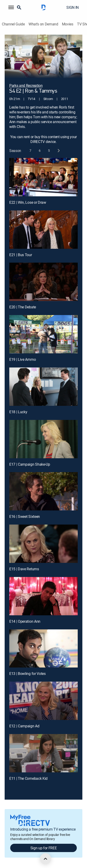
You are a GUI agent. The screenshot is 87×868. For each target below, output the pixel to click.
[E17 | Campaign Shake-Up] (43, 439)
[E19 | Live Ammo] (43, 334)
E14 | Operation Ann (25, 621)
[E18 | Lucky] (43, 387)
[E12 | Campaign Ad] (43, 701)
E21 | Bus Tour (21, 255)
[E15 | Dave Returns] (43, 544)
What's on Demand (43, 24)
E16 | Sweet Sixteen (25, 516)
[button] (11, 7)
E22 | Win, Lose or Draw (28, 202)
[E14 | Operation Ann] (43, 596)
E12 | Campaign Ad (24, 726)
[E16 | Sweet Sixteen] (43, 491)
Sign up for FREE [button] (44, 848)
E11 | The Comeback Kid (28, 778)
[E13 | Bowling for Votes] (43, 649)
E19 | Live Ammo (23, 359)
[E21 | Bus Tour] (43, 230)
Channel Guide (13, 24)
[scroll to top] (45, 859)
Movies (68, 24)
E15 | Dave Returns (24, 569)
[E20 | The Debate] (43, 282)
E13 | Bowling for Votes (27, 674)
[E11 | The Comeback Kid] (43, 753)
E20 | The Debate (23, 307)
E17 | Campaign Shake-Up (30, 464)
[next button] (58, 151)
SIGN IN (72, 7)
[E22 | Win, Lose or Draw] (43, 177)
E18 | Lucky (18, 412)
